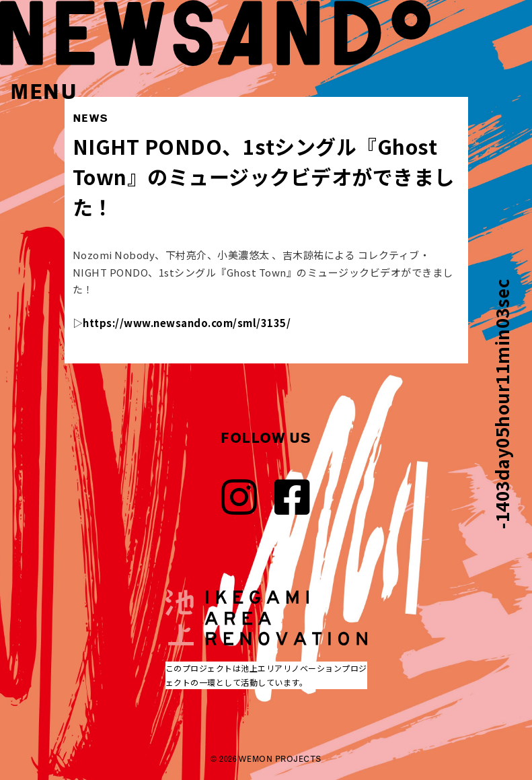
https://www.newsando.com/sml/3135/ (187, 323)
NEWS (90, 118)
